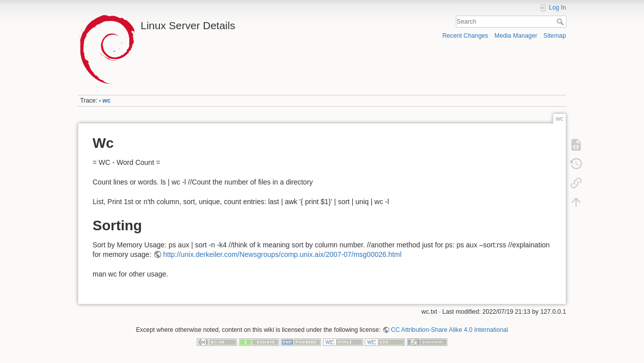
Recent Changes (465, 36)
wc (107, 101)
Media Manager (516, 36)
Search (561, 22)
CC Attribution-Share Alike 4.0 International (450, 330)
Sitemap (555, 36)
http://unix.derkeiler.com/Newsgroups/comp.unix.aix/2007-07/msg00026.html (282, 254)
